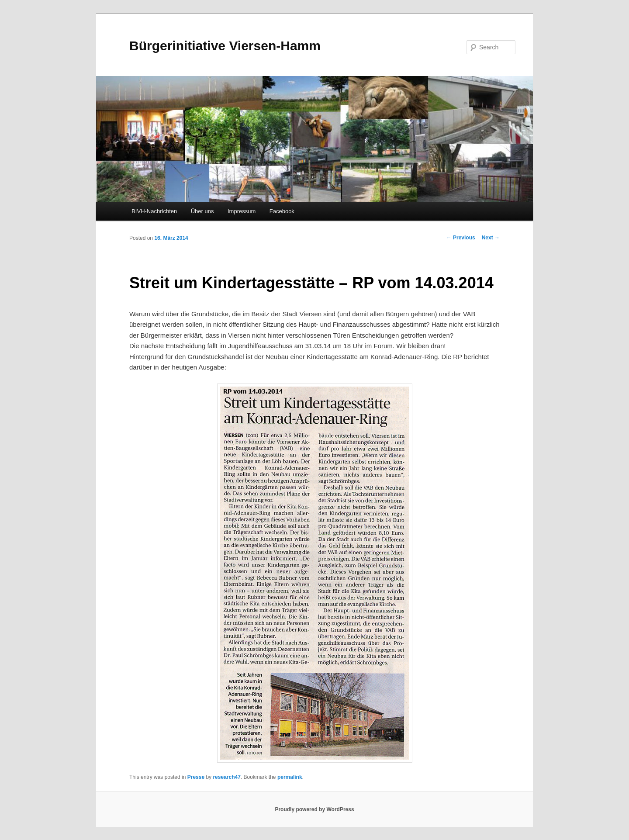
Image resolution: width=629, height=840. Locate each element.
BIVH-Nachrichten (154, 211)
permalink (290, 777)
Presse (196, 777)
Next (491, 238)
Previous (461, 238)
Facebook (282, 211)
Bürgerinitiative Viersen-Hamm (225, 46)
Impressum (242, 211)
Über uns (202, 211)
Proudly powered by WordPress (314, 809)
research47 (226, 777)
